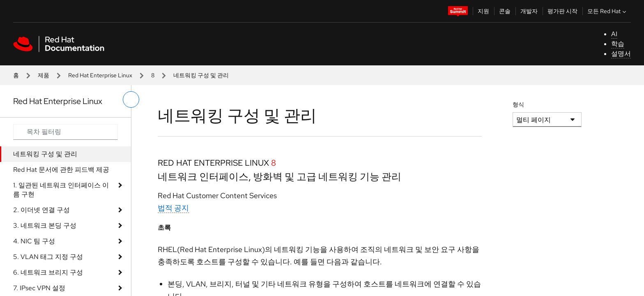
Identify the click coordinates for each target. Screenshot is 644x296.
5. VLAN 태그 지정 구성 (48, 257)
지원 (483, 11)
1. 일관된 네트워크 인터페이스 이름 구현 (61, 190)
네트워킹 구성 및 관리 (45, 154)
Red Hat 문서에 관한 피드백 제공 (61, 170)
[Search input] (66, 132)
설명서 (621, 54)
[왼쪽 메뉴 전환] (131, 99)
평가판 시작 (562, 11)
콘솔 (505, 11)
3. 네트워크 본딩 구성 (45, 225)
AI (614, 34)
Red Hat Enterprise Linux (100, 75)
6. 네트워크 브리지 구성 (48, 272)
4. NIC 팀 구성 (34, 241)
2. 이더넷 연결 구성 (41, 210)
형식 (518, 104)
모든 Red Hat (608, 11)
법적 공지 (173, 208)
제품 (44, 75)
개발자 (529, 11)
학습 (618, 44)
